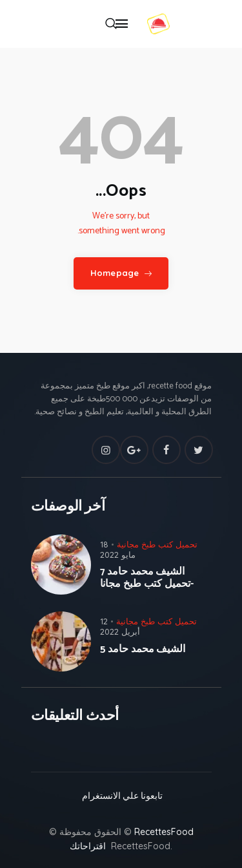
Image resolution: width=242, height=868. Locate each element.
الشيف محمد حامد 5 (143, 649)
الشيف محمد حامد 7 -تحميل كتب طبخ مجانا (147, 578)
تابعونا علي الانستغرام (121, 797)
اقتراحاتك (88, 846)
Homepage (115, 273)
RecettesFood (164, 832)
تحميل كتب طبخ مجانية (157, 544)
